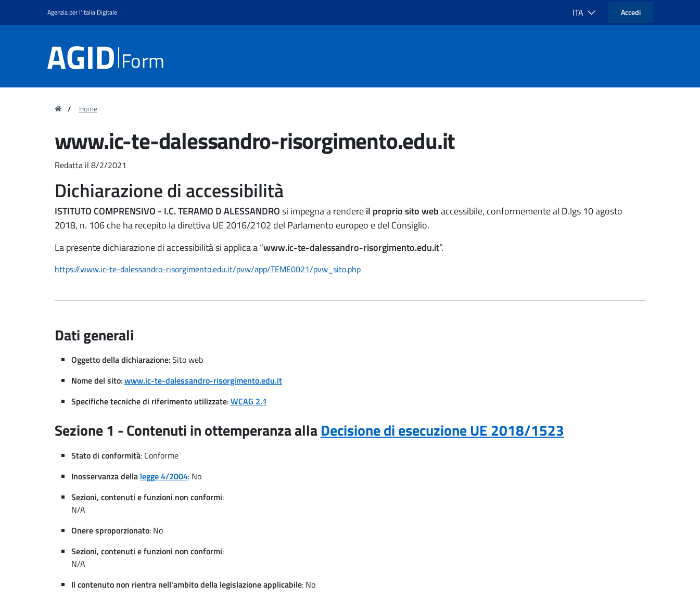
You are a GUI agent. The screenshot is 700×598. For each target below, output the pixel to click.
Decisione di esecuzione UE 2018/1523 (442, 430)
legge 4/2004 (164, 476)
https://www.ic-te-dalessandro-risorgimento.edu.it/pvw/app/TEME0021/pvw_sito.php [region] (208, 269)
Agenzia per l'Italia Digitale (82, 12)
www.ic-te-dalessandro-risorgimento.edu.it (203, 380)
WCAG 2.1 (249, 401)
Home (88, 109)
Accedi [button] (631, 12)
